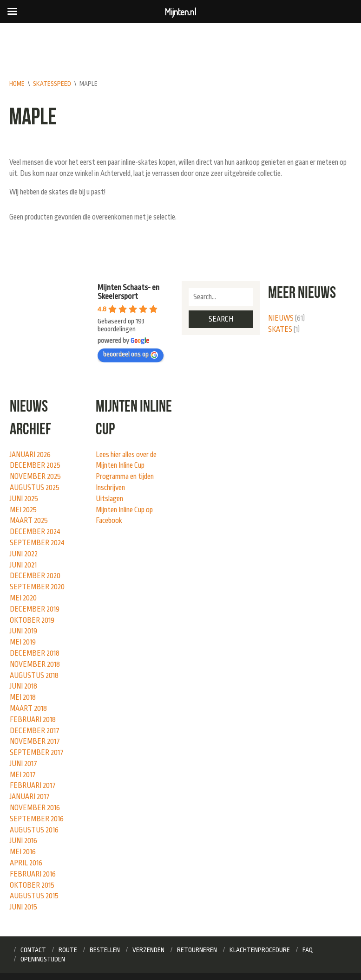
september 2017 (37, 753)
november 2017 (35, 741)
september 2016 (37, 819)
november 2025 (35, 477)
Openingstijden (43, 959)
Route (68, 950)
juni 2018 (23, 686)
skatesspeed (52, 84)
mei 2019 (23, 642)
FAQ (308, 950)
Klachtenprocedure (260, 950)
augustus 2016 (34, 830)
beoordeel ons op (131, 354)
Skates (280, 329)
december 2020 (35, 576)
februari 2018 (33, 720)
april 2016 (26, 863)
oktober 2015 (32, 885)
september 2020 (37, 587)
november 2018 (35, 664)
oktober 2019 (32, 620)
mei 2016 (23, 852)
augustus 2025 (35, 488)
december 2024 (35, 532)
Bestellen (105, 950)
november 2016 (35, 808)
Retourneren (197, 950)
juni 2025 (24, 499)
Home (17, 84)
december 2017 (35, 731)
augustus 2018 (34, 676)
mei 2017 (23, 775)
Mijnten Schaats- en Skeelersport (128, 292)
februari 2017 (33, 786)
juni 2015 (23, 907)
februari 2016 (33, 874)
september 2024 (37, 543)
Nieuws (281, 318)
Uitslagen (109, 499)
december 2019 (35, 609)
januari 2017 (30, 797)
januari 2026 (30, 455)
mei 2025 (23, 510)
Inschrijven (110, 488)
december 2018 (35, 653)
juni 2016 (23, 841)
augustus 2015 (34, 896)
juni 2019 (23, 631)
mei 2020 (23, 598)
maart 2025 (29, 521)
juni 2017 (23, 764)
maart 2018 (28, 709)
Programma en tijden (125, 477)
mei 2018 (23, 697)
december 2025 (35, 465)
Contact (33, 950)
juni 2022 (24, 554)
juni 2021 (23, 565)
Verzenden (148, 950)
